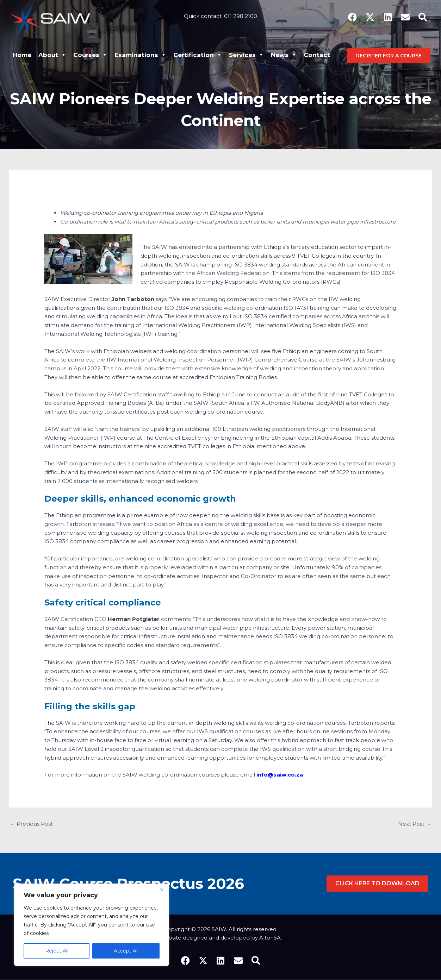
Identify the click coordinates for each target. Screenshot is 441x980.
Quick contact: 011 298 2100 (220, 15)
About (52, 55)
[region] (92, 925)
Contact (317, 55)
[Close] (162, 890)
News (284, 55)
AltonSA (270, 938)
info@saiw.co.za (280, 775)
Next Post (415, 824)
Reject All (57, 951)
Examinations (140, 55)
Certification (198, 55)
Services (246, 55)
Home (22, 55)
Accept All (126, 951)
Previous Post (31, 824)
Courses (90, 55)
